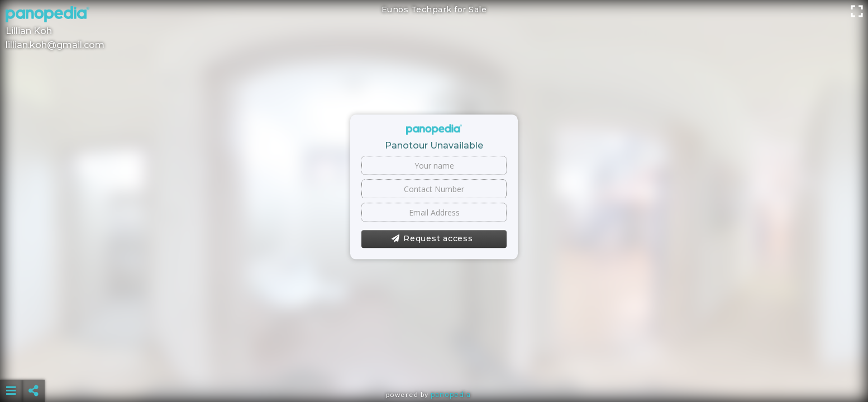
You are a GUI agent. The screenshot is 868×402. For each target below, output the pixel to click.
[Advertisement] (434, 363)
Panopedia (451, 394)
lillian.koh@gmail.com (55, 45)
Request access (432, 239)
